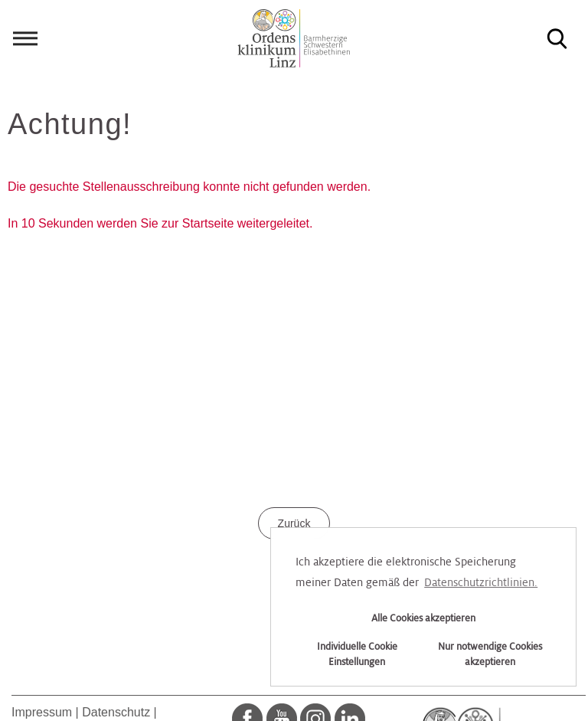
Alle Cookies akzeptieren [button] (423, 618)
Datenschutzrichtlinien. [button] (481, 582)
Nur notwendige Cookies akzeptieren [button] (490, 655)
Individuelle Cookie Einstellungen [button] (357, 655)
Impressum (42, 712)
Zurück (294, 523)
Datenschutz (116, 712)
